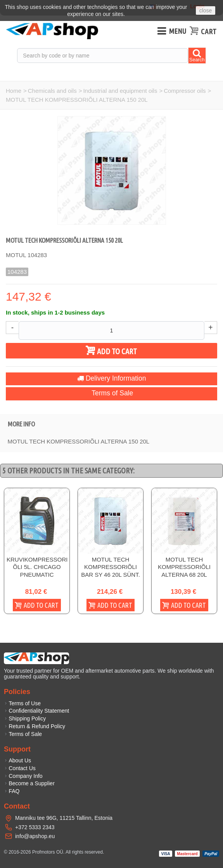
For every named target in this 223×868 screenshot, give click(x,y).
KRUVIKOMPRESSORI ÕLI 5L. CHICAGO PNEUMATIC (37, 567)
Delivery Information (112, 378)
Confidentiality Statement (36, 711)
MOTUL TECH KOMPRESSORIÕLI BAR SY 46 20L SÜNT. (111, 567)
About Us (17, 760)
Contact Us (20, 768)
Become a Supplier (29, 783)
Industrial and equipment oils (120, 91)
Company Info (23, 776)
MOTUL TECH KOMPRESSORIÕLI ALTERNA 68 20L (184, 567)
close (206, 10)
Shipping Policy (25, 718)
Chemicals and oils (52, 91)
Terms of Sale (112, 393)
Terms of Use (22, 703)
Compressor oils (185, 91)
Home (14, 91)
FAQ (12, 791)
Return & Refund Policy (35, 726)
